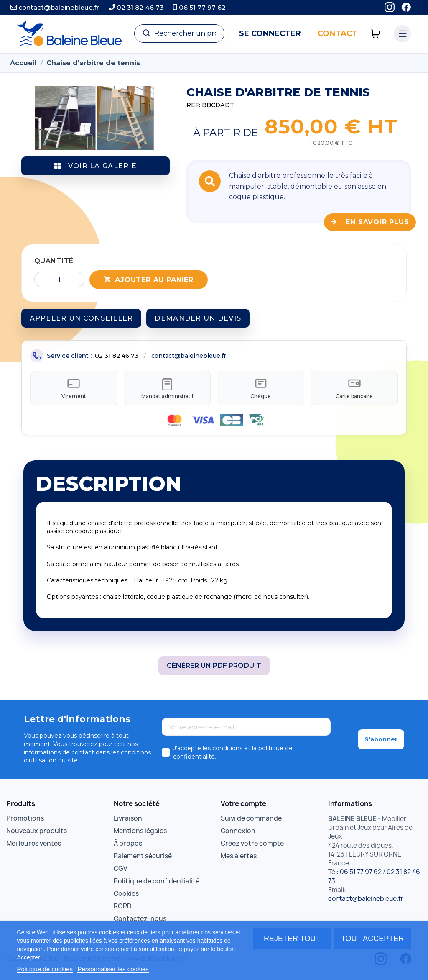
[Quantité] (59, 280)
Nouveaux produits (37, 832)
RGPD (123, 907)
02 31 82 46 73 (136, 7)
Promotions (25, 820)
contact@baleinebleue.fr (55, 7)
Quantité (54, 261)
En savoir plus (370, 222)
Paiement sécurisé (143, 857)
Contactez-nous (140, 920)
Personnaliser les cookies (113, 969)
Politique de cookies (45, 969)
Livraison (128, 820)
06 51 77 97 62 (199, 7)
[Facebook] (406, 7)
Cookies (126, 895)
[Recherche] (179, 33)
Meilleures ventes (34, 845)
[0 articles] (376, 34)
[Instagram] (390, 7)
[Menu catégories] (403, 34)
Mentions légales (140, 832)
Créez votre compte (252, 845)
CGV (121, 870)
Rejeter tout (292, 939)
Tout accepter (372, 939)
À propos (128, 845)
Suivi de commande (251, 820)
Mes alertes (239, 857)
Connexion (238, 832)
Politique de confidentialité (157, 882)
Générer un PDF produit (214, 667)
